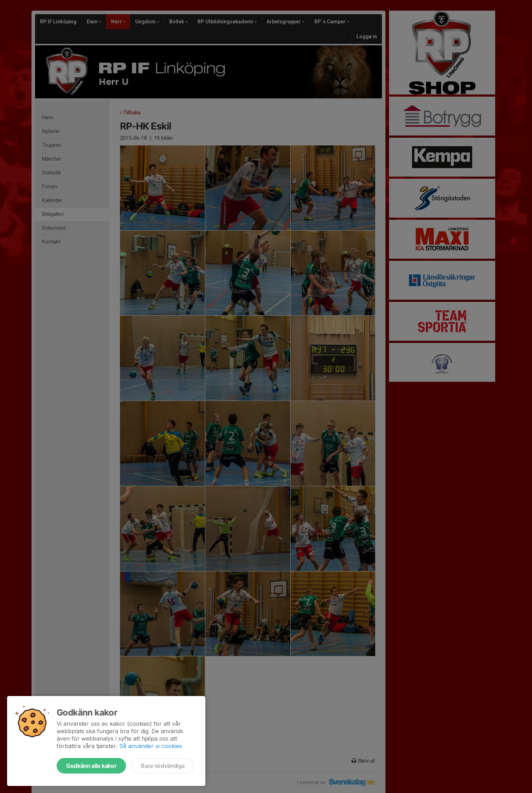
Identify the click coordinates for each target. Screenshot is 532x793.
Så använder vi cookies (151, 746)
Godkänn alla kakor (91, 766)
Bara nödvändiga (163, 766)
